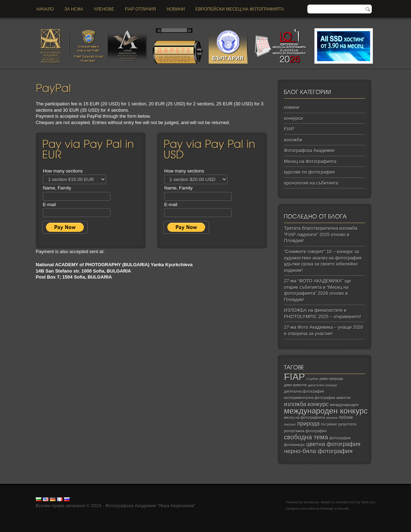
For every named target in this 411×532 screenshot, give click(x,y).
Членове (104, 9)
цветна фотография (333, 444)
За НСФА (74, 9)
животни (343, 398)
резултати (348, 424)
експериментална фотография (310, 398)
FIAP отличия (140, 9)
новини (176, 9)
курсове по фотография (309, 172)
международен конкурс (326, 411)
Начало (45, 9)
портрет (290, 425)
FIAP (289, 129)
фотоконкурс (294, 445)
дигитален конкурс (323, 385)
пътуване (329, 424)
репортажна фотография (305, 431)
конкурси (293, 118)
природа (308, 423)
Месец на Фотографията (310, 161)
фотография (340, 438)
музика (332, 418)
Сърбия (312, 379)
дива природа (331, 379)
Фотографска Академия (309, 150)
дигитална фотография (304, 391)
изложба (295, 404)
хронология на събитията (311, 183)
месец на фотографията (305, 418)
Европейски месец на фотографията (240, 9)
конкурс (318, 404)
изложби (293, 140)
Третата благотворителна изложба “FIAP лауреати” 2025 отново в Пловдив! (321, 234)
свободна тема (306, 437)
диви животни (296, 385)
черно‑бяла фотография (318, 451)
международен (344, 405)
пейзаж (346, 417)
